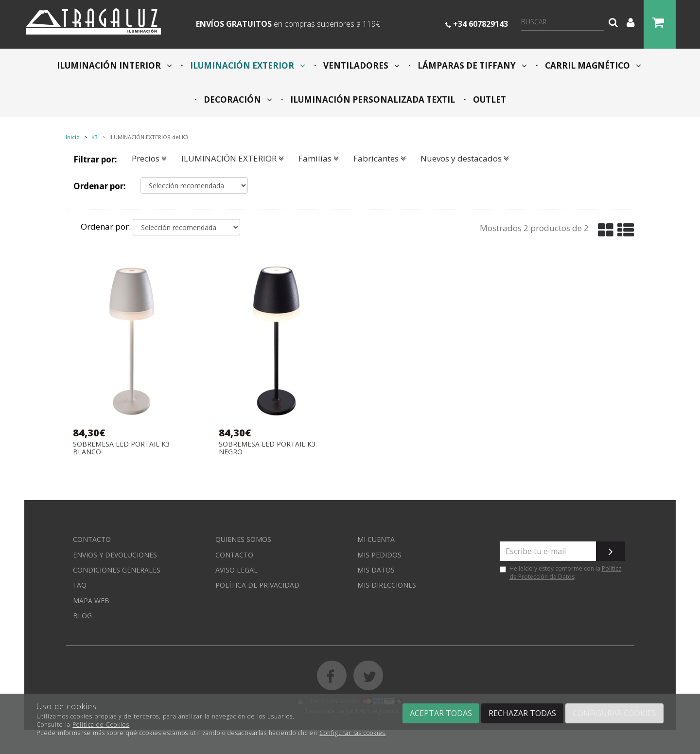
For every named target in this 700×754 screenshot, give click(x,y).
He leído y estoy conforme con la (561, 573)
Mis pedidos (379, 555)
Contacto (92, 539)
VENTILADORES (360, 65)
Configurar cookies (614, 713)
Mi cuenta (376, 539)
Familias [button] (319, 158)
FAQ (80, 585)
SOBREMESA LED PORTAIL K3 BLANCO (121, 448)
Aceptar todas (441, 713)
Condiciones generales (117, 570)
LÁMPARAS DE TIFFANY (471, 65)
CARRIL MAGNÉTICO (592, 65)
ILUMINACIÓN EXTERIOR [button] (233, 158)
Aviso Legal (236, 570)
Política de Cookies (101, 725)
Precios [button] (149, 158)
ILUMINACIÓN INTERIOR (114, 65)
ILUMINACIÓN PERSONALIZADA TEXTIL (372, 99)
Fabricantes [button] (380, 158)
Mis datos (376, 570)
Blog (82, 616)
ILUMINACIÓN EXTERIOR (247, 65)
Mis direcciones (387, 585)
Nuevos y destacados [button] (465, 158)
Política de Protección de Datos (566, 573)
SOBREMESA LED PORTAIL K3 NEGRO (267, 448)
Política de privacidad (257, 585)
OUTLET (489, 99)
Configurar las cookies (352, 733)
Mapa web (91, 601)
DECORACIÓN (237, 99)
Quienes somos (243, 539)
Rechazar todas (522, 713)
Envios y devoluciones (115, 555)
